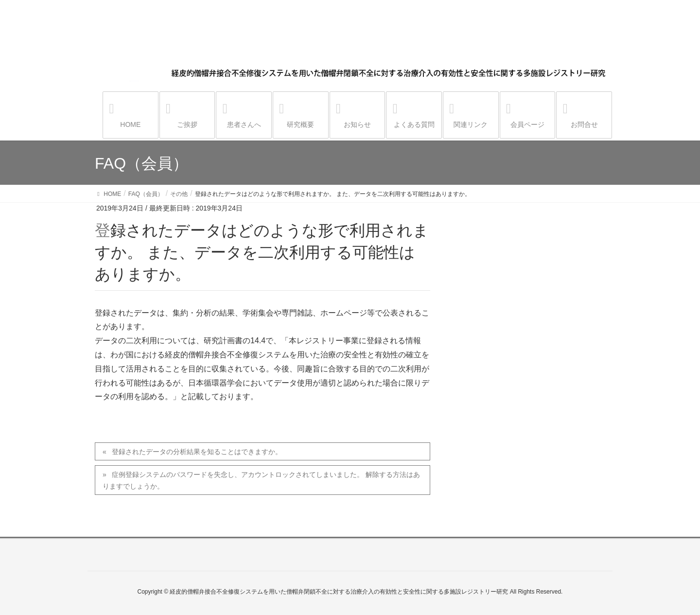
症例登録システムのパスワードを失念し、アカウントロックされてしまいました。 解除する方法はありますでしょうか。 (261, 480)
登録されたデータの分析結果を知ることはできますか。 (197, 452)
